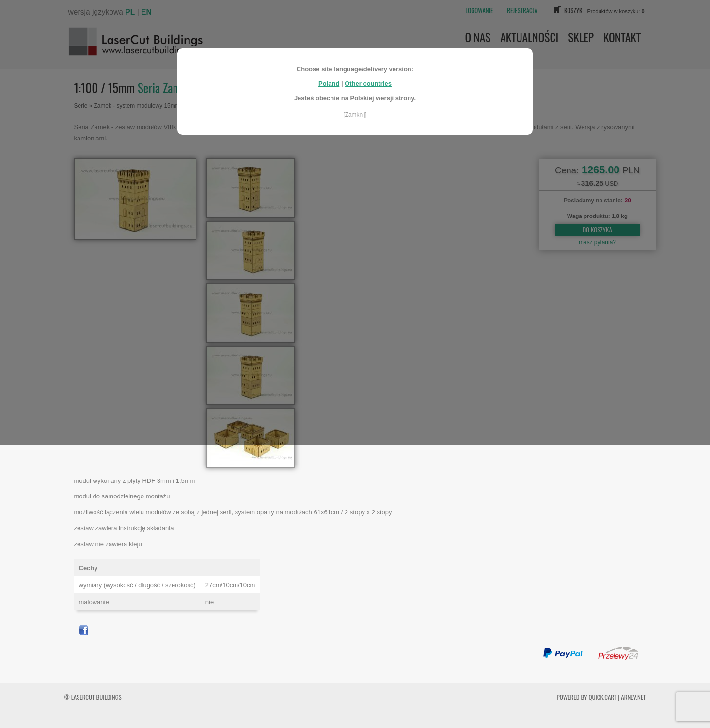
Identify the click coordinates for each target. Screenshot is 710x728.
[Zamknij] (355, 111)
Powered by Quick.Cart (587, 697)
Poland (329, 80)
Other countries (368, 80)
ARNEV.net (633, 697)
